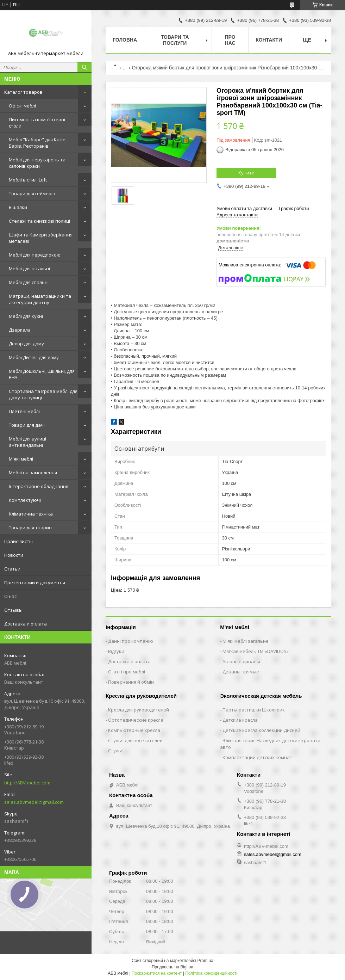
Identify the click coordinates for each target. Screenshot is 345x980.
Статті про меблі (127, 672)
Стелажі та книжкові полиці (39, 221)
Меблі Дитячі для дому (34, 357)
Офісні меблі (22, 106)
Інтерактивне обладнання (39, 486)
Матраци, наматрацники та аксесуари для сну (40, 299)
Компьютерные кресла (134, 730)
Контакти (269, 40)
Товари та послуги (175, 40)
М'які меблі (21, 459)
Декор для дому (26, 344)
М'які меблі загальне (246, 641)
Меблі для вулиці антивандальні (27, 442)
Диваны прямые (241, 672)
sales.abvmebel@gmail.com (34, 802)
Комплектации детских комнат (257, 757)
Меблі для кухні (26, 316)
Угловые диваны (241, 661)
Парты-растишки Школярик (254, 710)
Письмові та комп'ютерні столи (37, 123)
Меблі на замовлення (33, 473)
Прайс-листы (18, 541)
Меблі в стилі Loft (28, 180)
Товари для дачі (27, 425)
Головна (125, 40)
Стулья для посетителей (135, 740)
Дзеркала (20, 330)
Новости (14, 555)
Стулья (116, 751)
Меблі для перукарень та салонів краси (37, 163)
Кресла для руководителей (139, 710)
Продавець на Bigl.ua (172, 967)
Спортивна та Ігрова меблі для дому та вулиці (43, 394)
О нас (10, 596)
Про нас (230, 40)
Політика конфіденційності (211, 973)
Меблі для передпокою (35, 255)
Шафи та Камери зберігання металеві (41, 238)
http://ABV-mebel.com (27, 783)
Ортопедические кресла (136, 720)
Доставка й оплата (129, 661)
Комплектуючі (25, 500)
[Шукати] (84, 67)
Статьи (12, 569)
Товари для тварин (30, 528)
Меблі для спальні (29, 282)
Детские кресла (240, 720)
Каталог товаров (23, 92)
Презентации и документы (35, 583)
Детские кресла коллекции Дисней (261, 730)
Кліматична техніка (31, 514)
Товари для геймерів (32, 193)
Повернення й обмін (131, 682)
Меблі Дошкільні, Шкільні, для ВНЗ (42, 374)
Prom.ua (205, 961)
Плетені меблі (24, 411)
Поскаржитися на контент (157, 973)
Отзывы (13, 610)
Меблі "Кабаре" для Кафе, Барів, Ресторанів (38, 143)
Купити (246, 173)
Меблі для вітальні (29, 269)
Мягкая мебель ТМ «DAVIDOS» (256, 651)
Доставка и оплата (26, 624)
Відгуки (116, 651)
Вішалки (18, 207)
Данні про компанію (131, 641)
